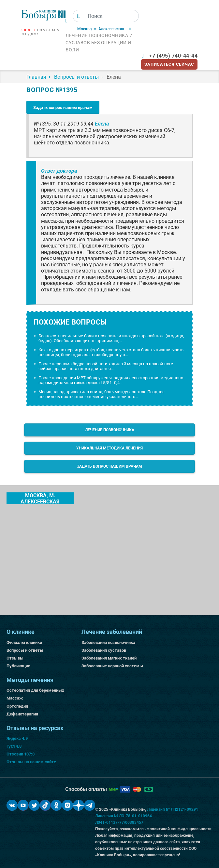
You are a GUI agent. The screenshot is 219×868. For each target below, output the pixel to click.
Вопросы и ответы (25, 650)
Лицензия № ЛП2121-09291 (173, 809)
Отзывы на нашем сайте (31, 762)
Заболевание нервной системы (112, 666)
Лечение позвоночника (110, 430)
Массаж (15, 698)
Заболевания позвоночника (108, 642)
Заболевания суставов (104, 650)
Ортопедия (17, 706)
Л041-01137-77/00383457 (119, 822)
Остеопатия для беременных (35, 690)
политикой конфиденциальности (181, 829)
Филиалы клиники (24, 642)
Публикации (18, 666)
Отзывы (15, 658)
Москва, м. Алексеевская (40, 498)
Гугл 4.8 (14, 746)
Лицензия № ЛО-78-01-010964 (124, 816)
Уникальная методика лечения (109, 448)
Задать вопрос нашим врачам (63, 107)
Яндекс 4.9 (17, 738)
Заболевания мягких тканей (109, 658)
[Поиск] (78, 16)
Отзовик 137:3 (21, 754)
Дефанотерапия (22, 714)
